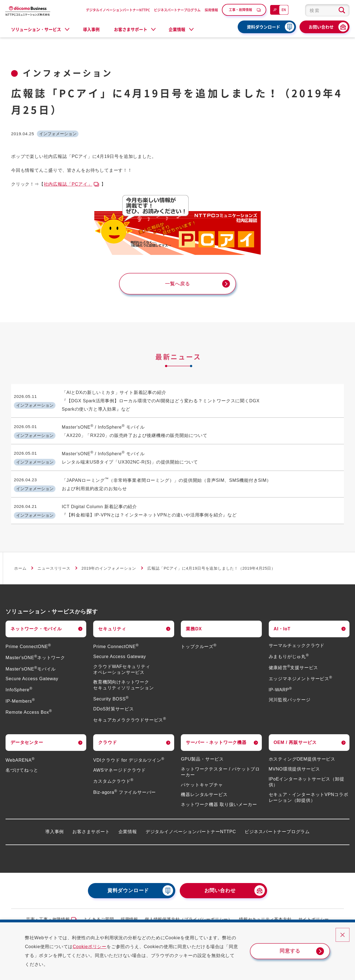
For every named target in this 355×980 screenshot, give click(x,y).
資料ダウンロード (263, 27)
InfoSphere (19, 685)
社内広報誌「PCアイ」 (68, 184)
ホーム (20, 563)
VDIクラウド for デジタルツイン (129, 755)
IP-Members (20, 696)
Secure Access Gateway (32, 674)
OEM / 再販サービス (295, 737)
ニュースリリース (54, 563)
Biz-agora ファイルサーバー (125, 788)
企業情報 (128, 827)
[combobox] (327, 10)
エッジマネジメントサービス (301, 674)
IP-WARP (280, 685)
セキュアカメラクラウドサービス (130, 715)
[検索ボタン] (342, 10)
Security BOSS (111, 694)
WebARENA (20, 755)
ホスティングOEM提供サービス (302, 754)
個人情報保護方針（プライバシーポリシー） (189, 914)
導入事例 (91, 29)
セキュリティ (112, 624)
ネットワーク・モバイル (36, 624)
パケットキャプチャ (202, 780)
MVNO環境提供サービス (295, 764)
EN (284, 10)
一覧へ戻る (177, 284)
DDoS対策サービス (114, 704)
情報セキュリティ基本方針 (265, 914)
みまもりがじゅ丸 (289, 652)
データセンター (27, 737)
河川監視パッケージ (290, 695)
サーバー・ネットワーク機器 (216, 737)
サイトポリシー (314, 914)
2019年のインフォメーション (109, 563)
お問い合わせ (321, 27)
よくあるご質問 (99, 914)
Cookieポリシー (94, 947)
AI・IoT (282, 624)
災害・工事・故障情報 (48, 914)
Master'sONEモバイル (31, 664)
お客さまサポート (91, 827)
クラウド (107, 737)
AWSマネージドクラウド (119, 765)
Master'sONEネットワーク (35, 653)
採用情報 (211, 10)
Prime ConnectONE (28, 642)
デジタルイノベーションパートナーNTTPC (118, 10)
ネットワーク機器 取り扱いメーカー (219, 800)
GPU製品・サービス (202, 754)
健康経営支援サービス (294, 663)
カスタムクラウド (113, 776)
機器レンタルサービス (204, 790)
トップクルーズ (199, 642)
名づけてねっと (22, 765)
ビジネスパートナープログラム (177, 10)
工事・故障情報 (240, 10)
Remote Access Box (29, 707)
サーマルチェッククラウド (297, 641)
